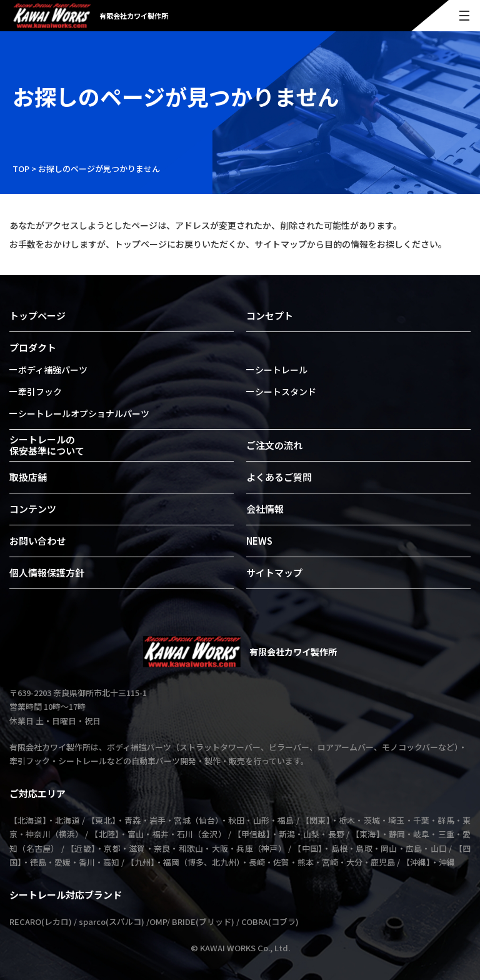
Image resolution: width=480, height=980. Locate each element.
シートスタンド (286, 391)
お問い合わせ (37, 541)
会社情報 (265, 509)
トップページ (37, 316)
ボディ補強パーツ (53, 370)
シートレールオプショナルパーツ (84, 413)
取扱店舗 (28, 477)
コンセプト (270, 316)
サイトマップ (274, 573)
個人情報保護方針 (47, 573)
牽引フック (40, 391)
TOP (21, 169)
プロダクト (33, 347)
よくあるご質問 (279, 477)
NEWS (259, 541)
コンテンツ (33, 509)
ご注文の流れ (274, 445)
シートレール (281, 370)
